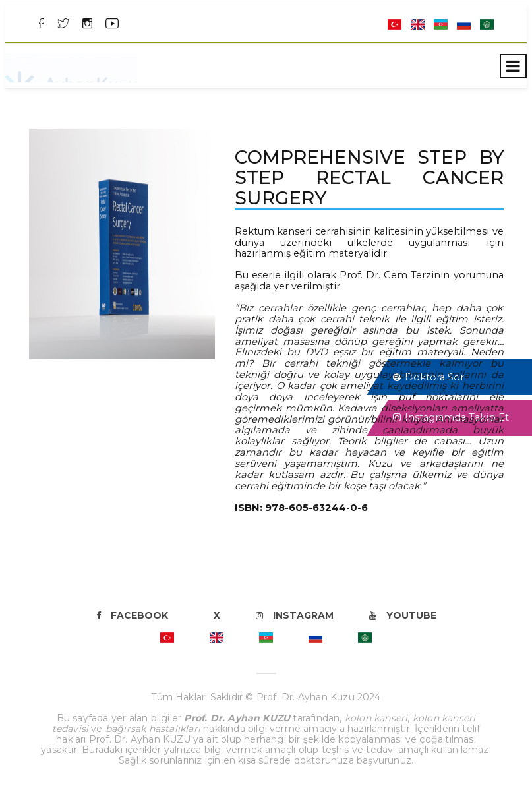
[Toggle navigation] (513, 66)
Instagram (295, 615)
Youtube (403, 615)
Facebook (132, 615)
